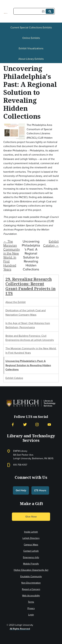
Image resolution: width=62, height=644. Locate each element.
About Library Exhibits (31, 59)
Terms (31, 602)
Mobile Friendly (31, 564)
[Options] (44, 11)
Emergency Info (31, 557)
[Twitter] (25, 425)
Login (31, 615)
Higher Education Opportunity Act (31, 570)
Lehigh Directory (31, 538)
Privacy (31, 608)
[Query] (34, 11)
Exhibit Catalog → (51, 243)
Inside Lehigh (31, 532)
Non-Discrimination (31, 583)
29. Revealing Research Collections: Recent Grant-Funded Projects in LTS (31, 286)
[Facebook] (13, 425)
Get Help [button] (21, 490)
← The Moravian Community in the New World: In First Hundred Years (12, 255)
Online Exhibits (31, 38)
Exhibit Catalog (14, 378)
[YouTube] (49, 425)
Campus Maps (31, 545)
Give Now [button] (31, 517)
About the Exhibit (16, 302)
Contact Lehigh (31, 551)
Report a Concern (31, 589)
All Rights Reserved (20, 629)
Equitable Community (31, 577)
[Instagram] (37, 425)
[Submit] (50, 11)
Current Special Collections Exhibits (31, 27)
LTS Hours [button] (40, 490)
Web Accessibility (31, 596)
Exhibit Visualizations (31, 48)
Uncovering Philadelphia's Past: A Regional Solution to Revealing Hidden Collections (28, 365)
